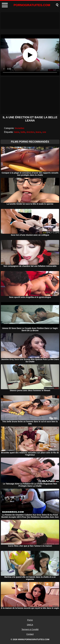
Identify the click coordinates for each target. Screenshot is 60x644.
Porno (30, 620)
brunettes (20, 128)
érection (30, 132)
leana (38, 132)
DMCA (30, 625)
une (44, 132)
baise (17, 132)
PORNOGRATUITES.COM (32, 5)
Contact (30, 634)
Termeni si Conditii (30, 629)
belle (23, 132)
